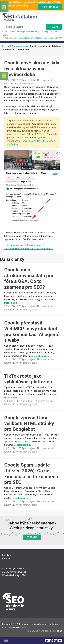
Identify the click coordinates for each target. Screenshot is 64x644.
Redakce (6, 555)
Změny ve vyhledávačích (14, 572)
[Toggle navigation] (49, 17)
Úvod (5, 46)
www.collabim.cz (17, 627)
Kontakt (6, 559)
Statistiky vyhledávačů (13, 569)
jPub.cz (58, 631)
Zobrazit (32, 537)
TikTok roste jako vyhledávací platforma (28, 379)
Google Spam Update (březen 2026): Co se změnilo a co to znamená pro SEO (31, 473)
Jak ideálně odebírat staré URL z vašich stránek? (29, 248)
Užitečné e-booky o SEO (14, 575)
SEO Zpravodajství (19, 46)
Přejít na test (50, 7)
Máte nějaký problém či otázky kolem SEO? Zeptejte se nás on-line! (33, 38)
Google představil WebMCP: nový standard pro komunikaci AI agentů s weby (32, 331)
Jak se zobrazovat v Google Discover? (24, 245)
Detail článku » (12, 303)
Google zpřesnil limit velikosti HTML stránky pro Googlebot (29, 423)
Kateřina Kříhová (13, 310)
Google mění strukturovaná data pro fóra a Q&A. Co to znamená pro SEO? (29, 278)
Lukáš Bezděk (11, 84)
